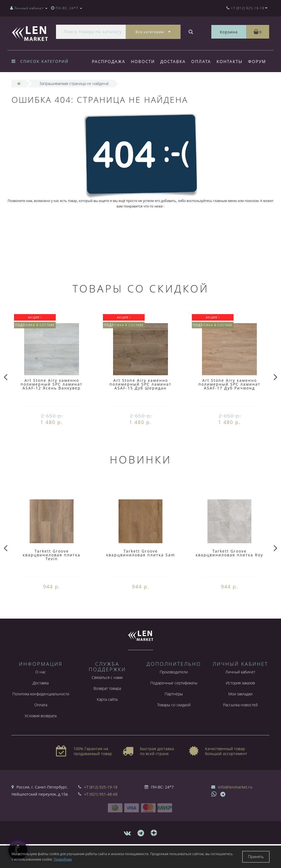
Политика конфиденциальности (41, 712)
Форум (101, 84)
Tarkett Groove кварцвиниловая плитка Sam (141, 571)
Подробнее (63, 859)
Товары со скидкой (174, 723)
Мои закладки (240, 712)
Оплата (204, 61)
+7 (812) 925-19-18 (101, 805)
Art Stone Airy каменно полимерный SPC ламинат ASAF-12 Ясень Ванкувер (52, 402)
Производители (174, 690)
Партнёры (174, 712)
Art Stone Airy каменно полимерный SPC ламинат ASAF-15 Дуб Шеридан (140, 402)
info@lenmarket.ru (235, 805)
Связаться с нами (107, 696)
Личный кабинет (240, 690)
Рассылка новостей (240, 723)
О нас (41, 690)
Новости (144, 61)
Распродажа (109, 61)
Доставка (175, 61)
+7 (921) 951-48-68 (101, 812)
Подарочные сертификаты (174, 701)
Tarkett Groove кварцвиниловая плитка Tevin (52, 573)
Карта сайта (107, 718)
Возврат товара (107, 707)
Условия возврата (41, 734)
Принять (256, 857)
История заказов (240, 701)
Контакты (233, 61)
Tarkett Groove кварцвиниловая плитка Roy (229, 571)
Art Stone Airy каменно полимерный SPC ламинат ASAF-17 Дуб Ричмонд (229, 402)
